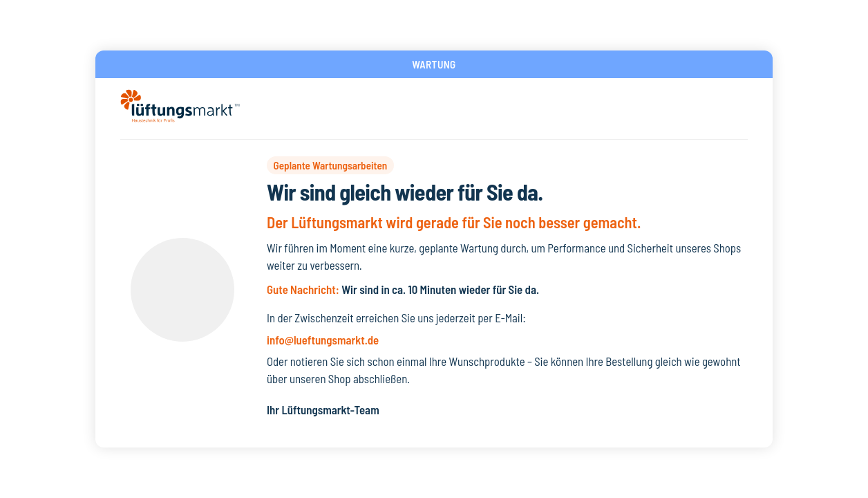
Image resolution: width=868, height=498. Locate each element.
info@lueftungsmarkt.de (323, 340)
